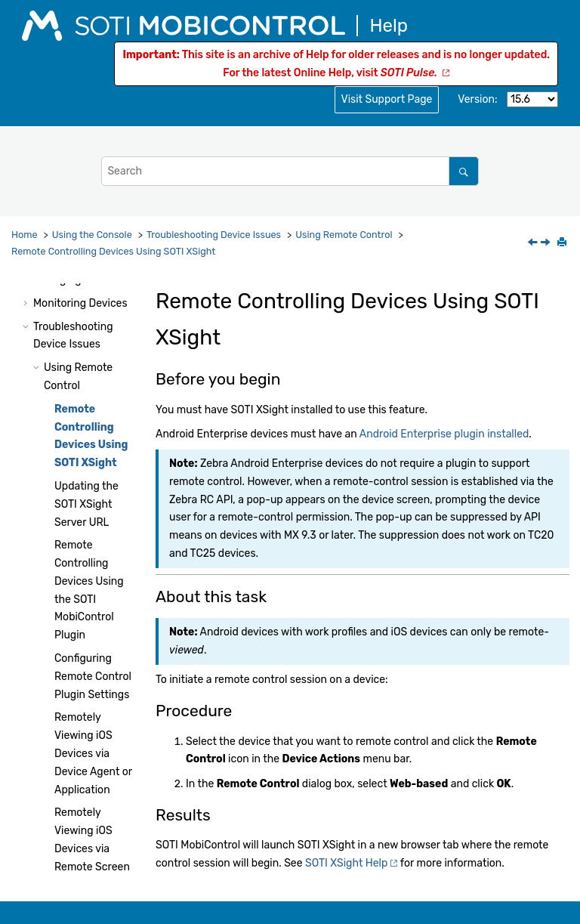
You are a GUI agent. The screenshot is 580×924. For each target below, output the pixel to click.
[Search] (463, 171)
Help (346, 863)
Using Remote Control (344, 235)
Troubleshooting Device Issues (214, 235)
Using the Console (92, 235)
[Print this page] (563, 243)
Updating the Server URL (86, 504)
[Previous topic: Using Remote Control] (534, 244)
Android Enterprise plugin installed (444, 434)
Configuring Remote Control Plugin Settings (93, 677)
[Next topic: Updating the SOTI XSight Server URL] (547, 244)
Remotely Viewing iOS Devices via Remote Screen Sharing (92, 848)
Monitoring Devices (80, 303)
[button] (27, 304)
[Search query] (290, 171)
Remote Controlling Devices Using (113, 251)
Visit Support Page (387, 99)
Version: (477, 99)
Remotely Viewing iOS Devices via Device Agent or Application (93, 753)
